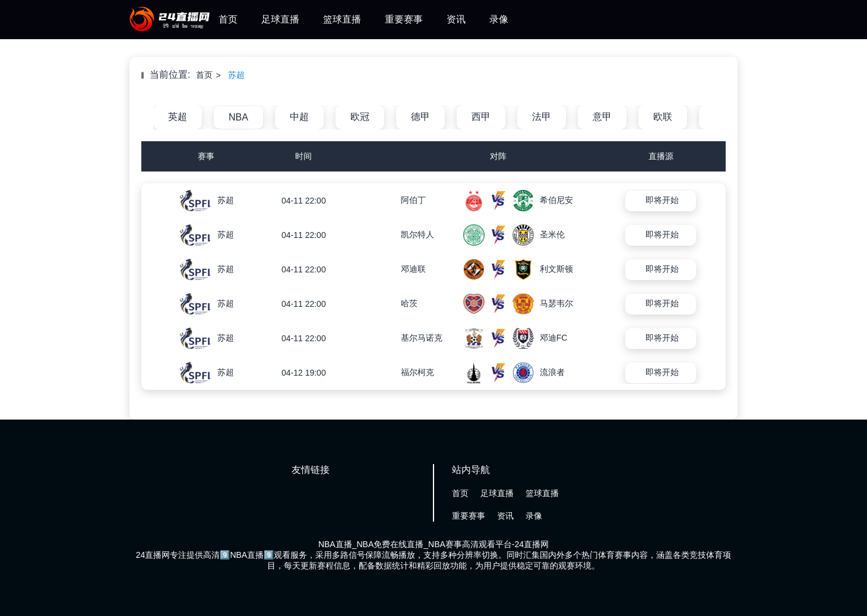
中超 (299, 117)
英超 (178, 117)
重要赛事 (404, 19)
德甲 (420, 117)
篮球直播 (342, 19)
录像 (499, 19)
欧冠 (360, 117)
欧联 (663, 117)
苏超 (236, 75)
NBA (238, 117)
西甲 (481, 117)
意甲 (602, 117)
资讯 (456, 19)
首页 (228, 19)
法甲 (542, 117)
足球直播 (280, 19)
